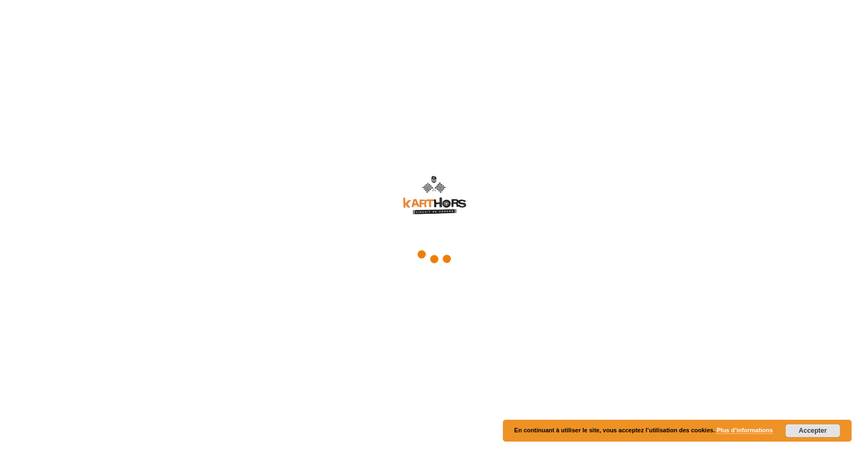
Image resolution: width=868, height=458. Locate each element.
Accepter (813, 431)
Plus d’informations (745, 430)
